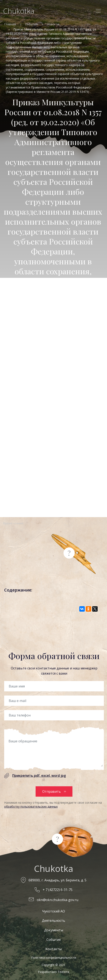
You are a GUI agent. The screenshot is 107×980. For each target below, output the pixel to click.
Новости (53, 24)
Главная (10, 24)
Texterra (63, 972)
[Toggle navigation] (98, 11)
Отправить (52, 791)
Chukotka (19, 11)
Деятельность (53, 921)
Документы (54, 930)
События (31, 24)
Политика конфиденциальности (54, 958)
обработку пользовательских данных (31, 806)
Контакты (53, 949)
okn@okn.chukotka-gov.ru (58, 900)
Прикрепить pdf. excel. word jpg (39, 776)
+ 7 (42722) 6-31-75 (58, 890)
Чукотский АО (53, 911)
